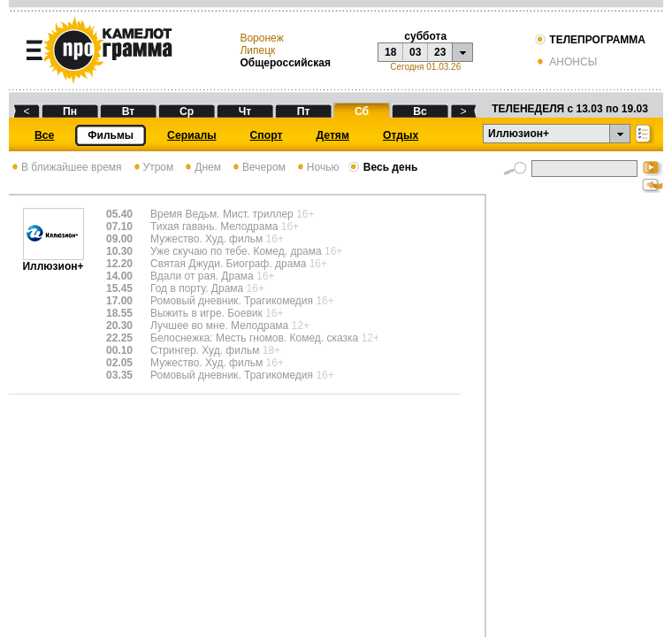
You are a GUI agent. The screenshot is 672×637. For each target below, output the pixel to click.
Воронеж (261, 38)
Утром (153, 167)
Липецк (257, 50)
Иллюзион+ (53, 261)
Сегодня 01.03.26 (425, 67)
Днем (202, 167)
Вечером (258, 167)
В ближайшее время (65, 167)
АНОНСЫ (565, 62)
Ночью (317, 167)
